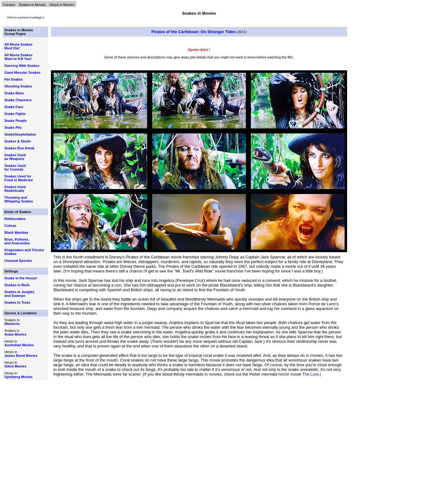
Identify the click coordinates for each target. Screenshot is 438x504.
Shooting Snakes (18, 86)
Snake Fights (15, 114)
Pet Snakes (14, 79)
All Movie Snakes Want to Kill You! (18, 57)
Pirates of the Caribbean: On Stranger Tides (194, 32)
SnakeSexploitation (20, 134)
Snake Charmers (18, 100)
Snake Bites (14, 93)
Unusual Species (18, 261)
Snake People (16, 121)
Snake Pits (13, 127)
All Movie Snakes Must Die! (18, 46)
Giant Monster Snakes (22, 72)
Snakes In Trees (17, 302)
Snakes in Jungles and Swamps (19, 294)
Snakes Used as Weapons (15, 157)
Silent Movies (15, 366)
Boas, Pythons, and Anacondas (17, 241)
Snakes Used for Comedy (15, 167)
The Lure (310, 374)
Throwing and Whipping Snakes (19, 199)
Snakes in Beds (17, 285)
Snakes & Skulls (18, 141)
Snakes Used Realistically (15, 189)
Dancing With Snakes (22, 66)
